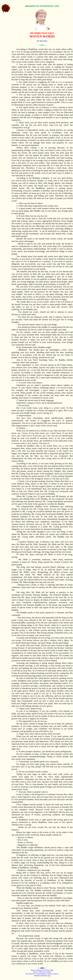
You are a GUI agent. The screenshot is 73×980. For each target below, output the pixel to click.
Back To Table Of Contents (42, 972)
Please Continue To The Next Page (42, 970)
